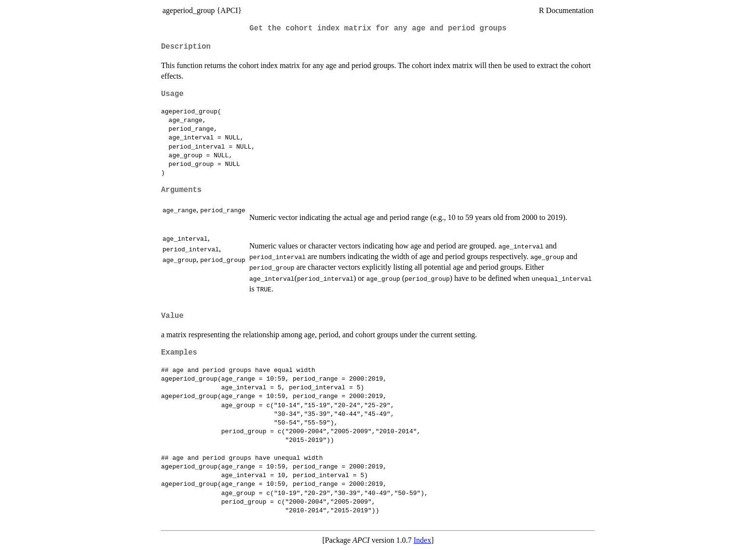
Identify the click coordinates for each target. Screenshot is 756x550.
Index (422, 540)
